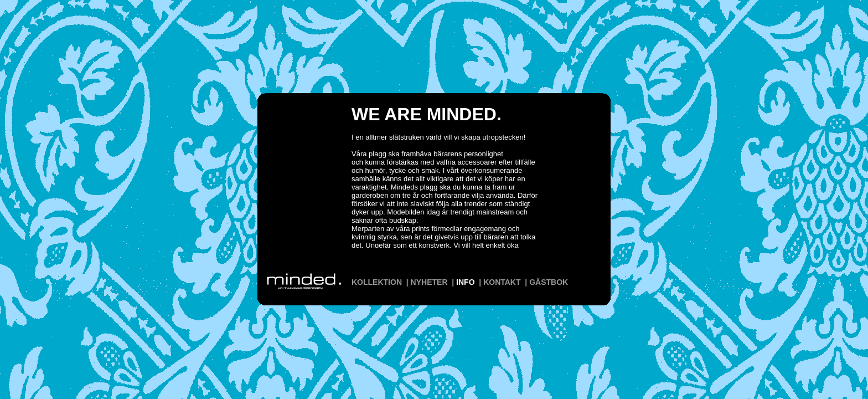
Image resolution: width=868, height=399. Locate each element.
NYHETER (429, 282)
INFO (465, 282)
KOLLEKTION (377, 282)
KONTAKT (502, 282)
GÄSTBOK (549, 282)
